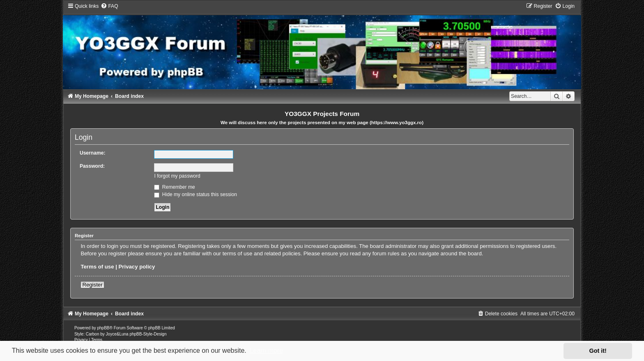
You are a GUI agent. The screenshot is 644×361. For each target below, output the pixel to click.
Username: (93, 153)
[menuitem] (109, 6)
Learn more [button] (266, 351)
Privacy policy (137, 267)
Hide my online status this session (195, 194)
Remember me (174, 187)
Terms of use (97, 267)
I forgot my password (177, 176)
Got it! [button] (598, 351)
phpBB (103, 328)
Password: (92, 166)
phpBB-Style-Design (148, 334)
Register (92, 285)
